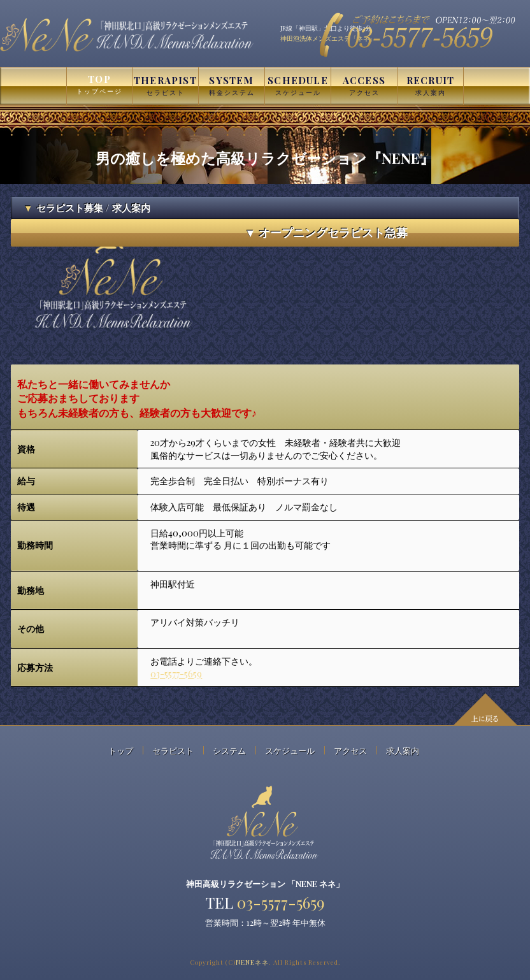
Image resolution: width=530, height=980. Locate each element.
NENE (252, 962)
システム (229, 750)
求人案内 (403, 750)
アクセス (350, 750)
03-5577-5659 (176, 674)
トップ (121, 750)
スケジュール (290, 750)
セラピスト (173, 750)
